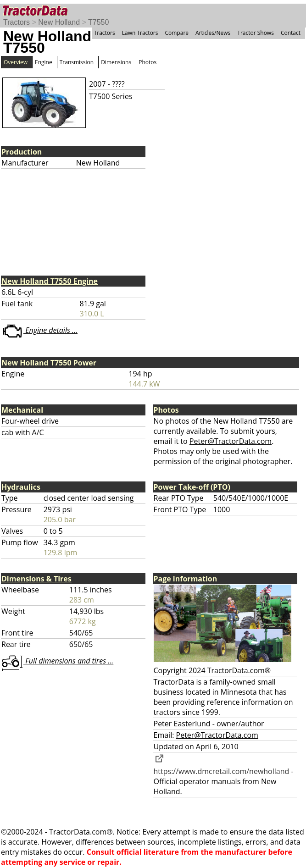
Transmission (77, 62)
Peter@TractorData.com (231, 441)
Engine (44, 62)
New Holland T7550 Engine (50, 281)
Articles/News (213, 33)
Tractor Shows (256, 33)
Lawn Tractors (140, 33)
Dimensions (116, 62)
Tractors (17, 22)
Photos (147, 62)
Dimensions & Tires (36, 579)
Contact (291, 33)
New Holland (59, 22)
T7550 (98, 22)
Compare (177, 33)
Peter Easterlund (182, 724)
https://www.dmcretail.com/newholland (222, 766)
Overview (16, 62)
